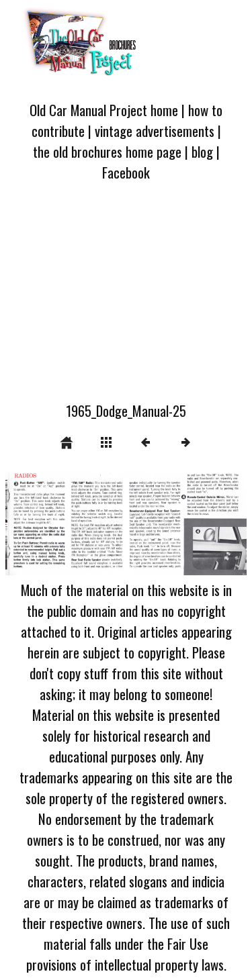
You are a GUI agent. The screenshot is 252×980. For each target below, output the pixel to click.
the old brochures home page (107, 151)
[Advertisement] (126, 299)
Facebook (126, 172)
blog (202, 151)
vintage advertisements (155, 131)
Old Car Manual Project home (104, 110)
